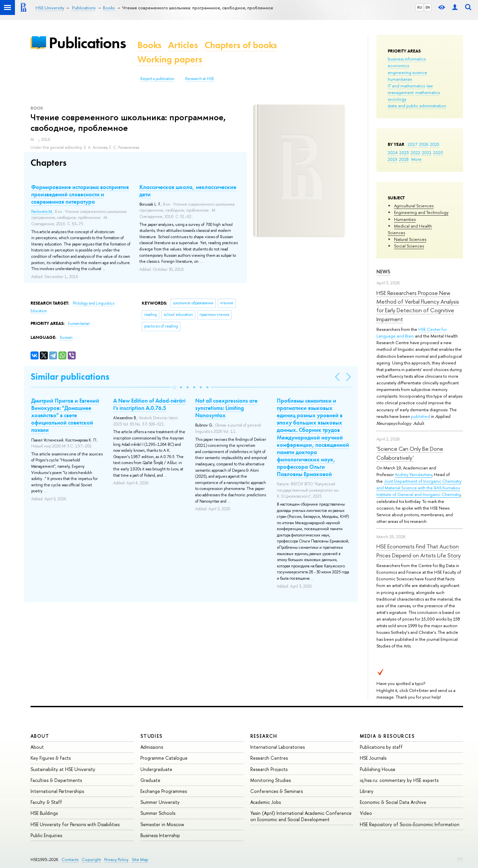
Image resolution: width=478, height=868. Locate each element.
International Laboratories (278, 747)
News (383, 272)
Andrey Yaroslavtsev (413, 474)
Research (264, 736)
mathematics (428, 92)
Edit (460, 858)
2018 (404, 159)
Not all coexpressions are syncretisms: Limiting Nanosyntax (226, 408)
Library (367, 791)
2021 (427, 152)
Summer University (160, 802)
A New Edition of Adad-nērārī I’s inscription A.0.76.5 (149, 404)
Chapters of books (241, 45)
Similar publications (70, 377)
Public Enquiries (46, 835)
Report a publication (157, 79)
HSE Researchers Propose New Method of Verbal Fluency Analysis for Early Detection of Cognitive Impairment (418, 306)
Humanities (405, 219)
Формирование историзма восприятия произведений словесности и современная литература (80, 194)
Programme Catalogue (164, 758)
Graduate (150, 780)
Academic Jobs (266, 802)
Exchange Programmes (164, 791)
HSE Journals (373, 758)
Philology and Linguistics (93, 303)
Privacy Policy (116, 860)
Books (149, 45)
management (401, 92)
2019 (393, 159)
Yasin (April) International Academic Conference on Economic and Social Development (301, 816)
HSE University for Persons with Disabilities (75, 824)
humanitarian (400, 79)
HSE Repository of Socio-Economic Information (410, 824)
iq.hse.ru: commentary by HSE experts (399, 780)
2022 (415, 152)
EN (428, 7)
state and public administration (417, 106)
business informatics (407, 59)
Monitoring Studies (271, 780)
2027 (412, 144)
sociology (397, 99)
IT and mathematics (406, 86)
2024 (393, 152)
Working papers (170, 59)
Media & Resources (387, 736)
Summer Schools (158, 813)
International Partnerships (57, 791)
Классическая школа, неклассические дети (188, 191)
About (40, 736)
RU (420, 7)
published (420, 416)
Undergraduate (156, 769)
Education (39, 311)
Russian (66, 338)
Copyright (91, 860)
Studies (152, 736)
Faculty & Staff (46, 802)
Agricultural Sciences (414, 206)
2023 (404, 152)
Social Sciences (409, 246)
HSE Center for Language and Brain (412, 333)
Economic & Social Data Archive (393, 802)
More (416, 159)
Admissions (152, 747)
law (430, 86)
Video (366, 813)
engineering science (407, 72)
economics (398, 65)
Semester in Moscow (162, 824)
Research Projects (269, 769)
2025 (435, 144)
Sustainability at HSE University (63, 769)
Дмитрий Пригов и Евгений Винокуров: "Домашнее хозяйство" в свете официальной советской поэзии (65, 415)
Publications (87, 43)
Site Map (140, 860)
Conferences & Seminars (277, 791)
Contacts (70, 860)
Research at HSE (200, 79)
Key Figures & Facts (51, 758)
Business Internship (160, 835)
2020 (438, 152)
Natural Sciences (410, 239)
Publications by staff (381, 747)
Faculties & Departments (56, 780)
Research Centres (269, 758)
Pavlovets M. (42, 212)
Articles (183, 45)
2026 (424, 144)
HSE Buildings (44, 813)
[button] (174, 387)
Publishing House (378, 769)
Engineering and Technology (421, 212)
